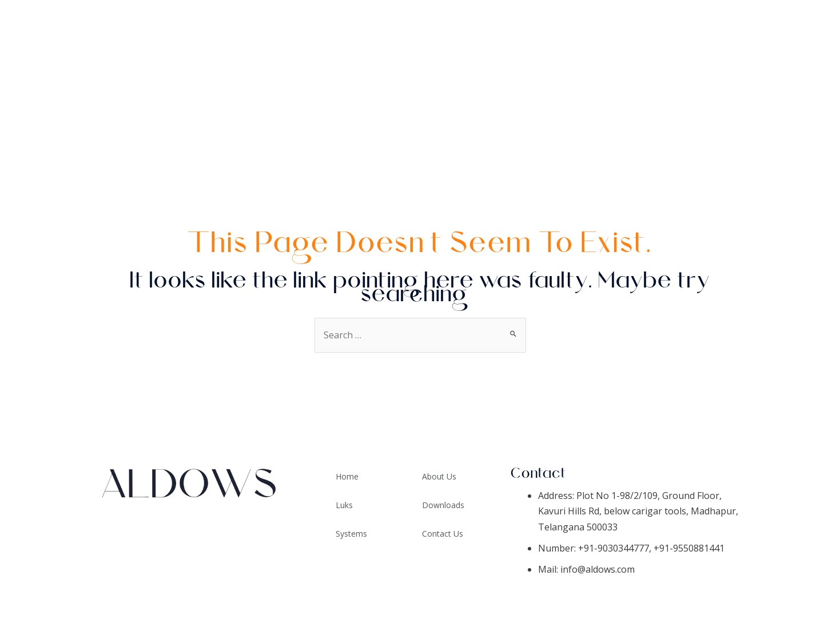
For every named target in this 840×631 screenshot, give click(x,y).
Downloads (790, 83)
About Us (797, 111)
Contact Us (790, 140)
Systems (801, 54)
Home (808, 26)
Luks (344, 505)
